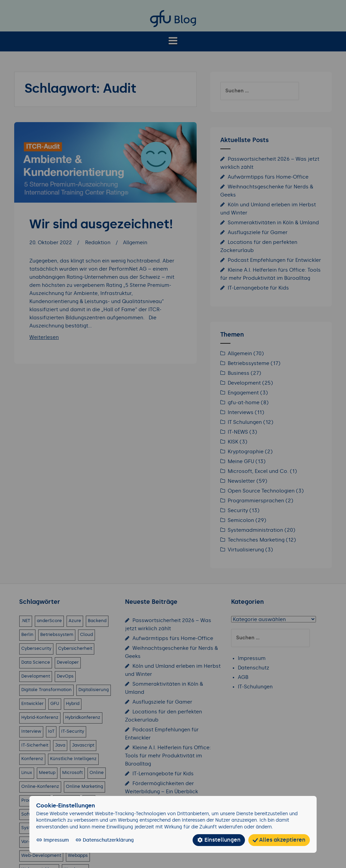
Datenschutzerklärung (100, 840)
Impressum (52, 840)
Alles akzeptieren (283, 840)
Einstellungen (228, 840)
